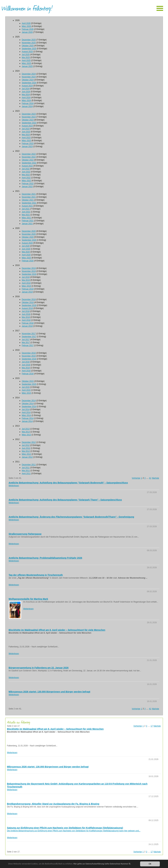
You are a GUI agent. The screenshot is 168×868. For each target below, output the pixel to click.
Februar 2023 (28, 143)
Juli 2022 (26, 169)
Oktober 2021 (28, 200)
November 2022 (29, 157)
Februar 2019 (28, 289)
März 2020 (26, 258)
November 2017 (29, 334)
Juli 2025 (26, 55)
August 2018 (27, 308)
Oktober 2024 (28, 80)
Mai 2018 (26, 317)
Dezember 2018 (29, 299)
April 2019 (26, 283)
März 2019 (26, 286)
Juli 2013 (26, 429)
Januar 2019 (27, 292)
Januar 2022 (27, 187)
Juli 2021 (26, 209)
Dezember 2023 (29, 114)
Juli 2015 (26, 387)
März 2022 (26, 181)
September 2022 (29, 163)
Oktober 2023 (28, 120)
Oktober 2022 (28, 160)
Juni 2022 (26, 172)
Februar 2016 (28, 374)
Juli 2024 (26, 89)
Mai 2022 (26, 175)
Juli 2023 (26, 129)
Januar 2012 (27, 457)
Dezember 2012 (29, 442)
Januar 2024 (27, 106)
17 (152, 726)
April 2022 (26, 178)
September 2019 (29, 274)
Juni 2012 (26, 448)
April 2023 (26, 138)
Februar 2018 (28, 323)
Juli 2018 (26, 311)
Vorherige (136, 478)
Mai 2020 (26, 252)
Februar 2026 (28, 29)
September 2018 (29, 305)
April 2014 (26, 412)
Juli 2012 (26, 445)
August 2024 (27, 86)
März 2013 (26, 435)
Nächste (155, 478)
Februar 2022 (28, 184)
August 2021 (27, 206)
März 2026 (26, 26)
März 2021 (26, 218)
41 (150, 478)
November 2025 (29, 43)
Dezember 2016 (29, 353)
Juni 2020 (26, 249)
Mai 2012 (26, 451)
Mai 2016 (26, 368)
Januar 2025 (27, 66)
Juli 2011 (26, 468)
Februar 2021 (28, 221)
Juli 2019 (26, 277)
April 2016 (26, 371)
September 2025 (29, 49)
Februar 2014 (28, 418)
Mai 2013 (26, 432)
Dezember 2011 (29, 465)
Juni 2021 (26, 212)
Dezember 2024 (29, 74)
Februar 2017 (28, 345)
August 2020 (27, 243)
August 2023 (27, 126)
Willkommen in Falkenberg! (27, 8)
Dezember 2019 (29, 268)
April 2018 (26, 320)
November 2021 (29, 197)
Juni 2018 (26, 314)
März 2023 (26, 141)
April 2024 (26, 98)
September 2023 (29, 123)
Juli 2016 (26, 362)
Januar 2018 (27, 326)
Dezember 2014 (29, 401)
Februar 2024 (28, 103)
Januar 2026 (27, 32)
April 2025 (26, 60)
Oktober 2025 (28, 46)
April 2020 (26, 255)
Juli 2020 (26, 246)
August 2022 (27, 166)
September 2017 (29, 337)
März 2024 (26, 100)
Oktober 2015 (28, 381)
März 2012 (26, 454)
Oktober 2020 (28, 237)
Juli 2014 (26, 409)
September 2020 (29, 240)
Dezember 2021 (29, 194)
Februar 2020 (28, 261)
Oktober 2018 (28, 302)
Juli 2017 (26, 340)
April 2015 (26, 390)
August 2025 (27, 52)
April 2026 (26, 23)
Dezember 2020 (29, 231)
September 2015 (29, 384)
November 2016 (29, 356)
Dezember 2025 (29, 40)
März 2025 (26, 63)
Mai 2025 (26, 57)
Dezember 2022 (29, 154)
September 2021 (29, 203)
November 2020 (29, 234)
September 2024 (29, 83)
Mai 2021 (26, 215)
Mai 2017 (26, 342)
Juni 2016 (26, 365)
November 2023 (29, 117)
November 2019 (29, 271)
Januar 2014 (27, 421)
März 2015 (26, 393)
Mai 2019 (26, 280)
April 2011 (26, 473)
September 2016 (29, 359)
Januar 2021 (27, 224)
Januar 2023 (27, 146)
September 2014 (29, 407)
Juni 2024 (26, 92)
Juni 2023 (26, 132)
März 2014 (26, 415)
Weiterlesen (14, 486)
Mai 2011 (26, 471)
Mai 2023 (26, 135)
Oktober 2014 (28, 404)
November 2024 (29, 77)
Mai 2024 (26, 95)
